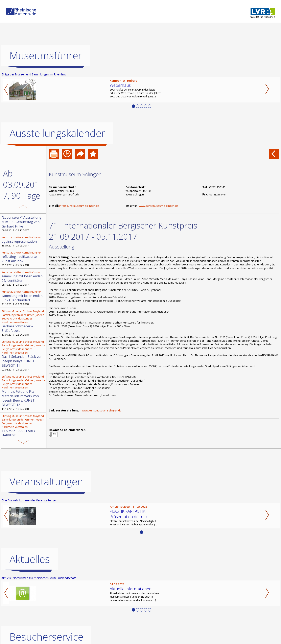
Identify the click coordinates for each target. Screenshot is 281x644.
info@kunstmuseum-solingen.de (79, 206)
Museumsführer (46, 55)
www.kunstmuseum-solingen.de (159, 206)
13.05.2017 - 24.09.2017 (24, 241)
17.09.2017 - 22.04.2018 (24, 323)
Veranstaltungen (46, 481)
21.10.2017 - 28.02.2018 (24, 298)
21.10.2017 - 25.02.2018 (24, 259)
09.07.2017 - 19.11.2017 (24, 428)
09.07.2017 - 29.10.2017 (24, 224)
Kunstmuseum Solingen (75, 174)
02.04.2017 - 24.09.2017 (24, 356)
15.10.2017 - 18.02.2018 (24, 393)
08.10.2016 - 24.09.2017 (24, 278)
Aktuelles (30, 559)
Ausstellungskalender (57, 133)
